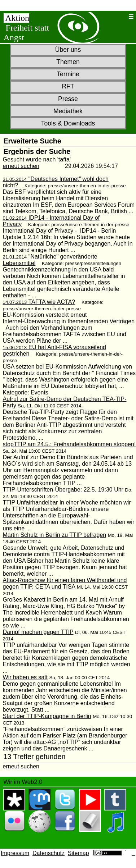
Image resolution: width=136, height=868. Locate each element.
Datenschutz (49, 853)
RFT (68, 86)
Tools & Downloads (68, 123)
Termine (68, 74)
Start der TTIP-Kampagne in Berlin (47, 716)
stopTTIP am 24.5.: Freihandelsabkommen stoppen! (69, 444)
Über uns (68, 50)
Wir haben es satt (25, 677)
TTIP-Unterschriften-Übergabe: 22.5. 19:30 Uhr (63, 490)
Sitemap (78, 853)
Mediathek (68, 111)
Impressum (15, 853)
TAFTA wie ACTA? (39, 302)
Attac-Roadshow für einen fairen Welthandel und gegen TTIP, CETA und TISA (65, 583)
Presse (68, 99)
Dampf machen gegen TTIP (38, 632)
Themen (68, 62)
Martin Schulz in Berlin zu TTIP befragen (55, 535)
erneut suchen (21, 166)
